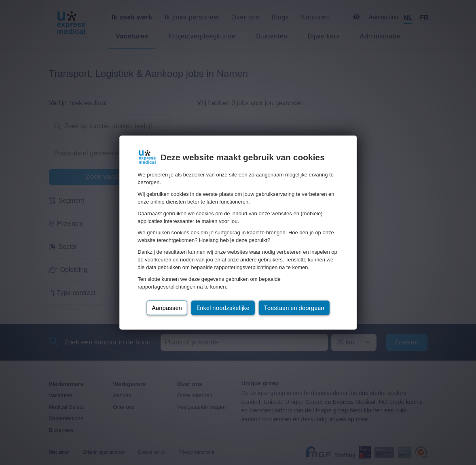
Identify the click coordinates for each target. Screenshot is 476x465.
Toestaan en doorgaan (294, 308)
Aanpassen (167, 308)
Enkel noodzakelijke (223, 308)
